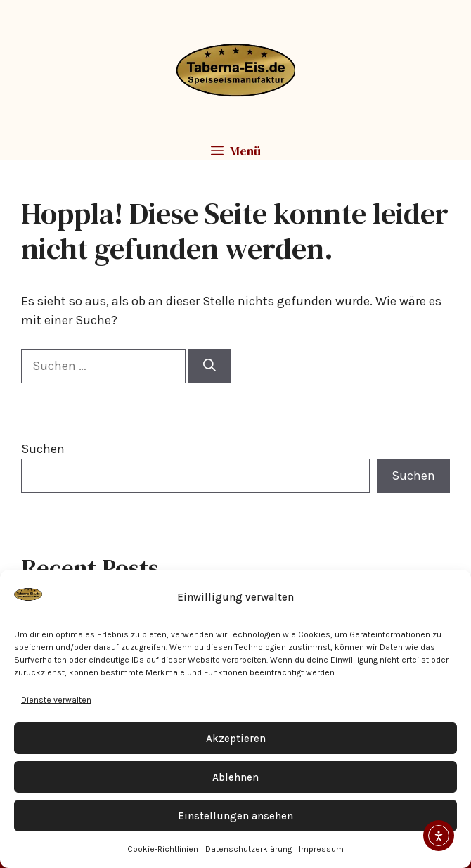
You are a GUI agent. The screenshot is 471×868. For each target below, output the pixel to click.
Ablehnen (235, 777)
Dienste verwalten (56, 700)
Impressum (321, 849)
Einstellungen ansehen (235, 816)
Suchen (43, 449)
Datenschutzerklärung (249, 849)
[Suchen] (209, 366)
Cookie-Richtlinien (163, 849)
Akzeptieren (236, 739)
